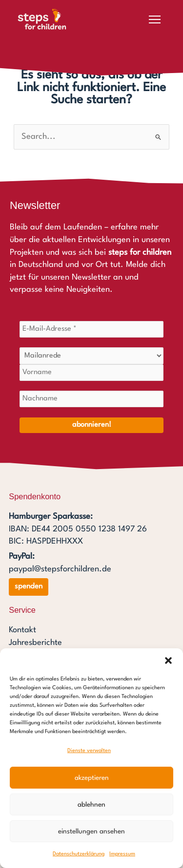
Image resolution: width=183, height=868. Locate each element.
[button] (168, 660)
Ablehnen (91, 805)
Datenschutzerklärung (79, 854)
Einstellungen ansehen (91, 831)
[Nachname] (91, 399)
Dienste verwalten (89, 751)
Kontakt (22, 630)
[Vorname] (91, 373)
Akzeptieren (92, 778)
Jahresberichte (35, 643)
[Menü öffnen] (155, 19)
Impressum (122, 854)
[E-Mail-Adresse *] (91, 329)
